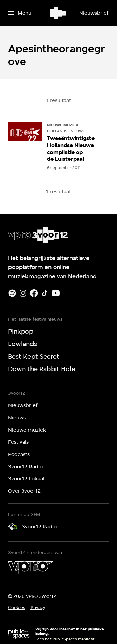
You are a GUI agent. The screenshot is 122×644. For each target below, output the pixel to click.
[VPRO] (30, 568)
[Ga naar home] (58, 13)
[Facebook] (34, 293)
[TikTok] (45, 293)
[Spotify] (12, 293)
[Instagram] (23, 293)
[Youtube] (56, 293)
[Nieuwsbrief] (94, 13)
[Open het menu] (20, 13)
